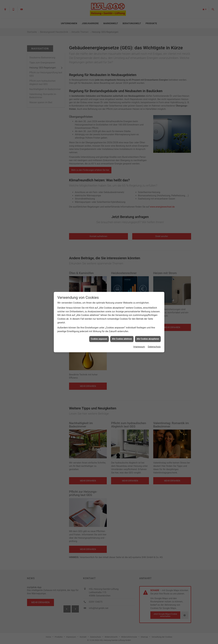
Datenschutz (154, 347)
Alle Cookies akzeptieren (148, 339)
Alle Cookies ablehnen (122, 339)
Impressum (139, 347)
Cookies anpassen (99, 339)
